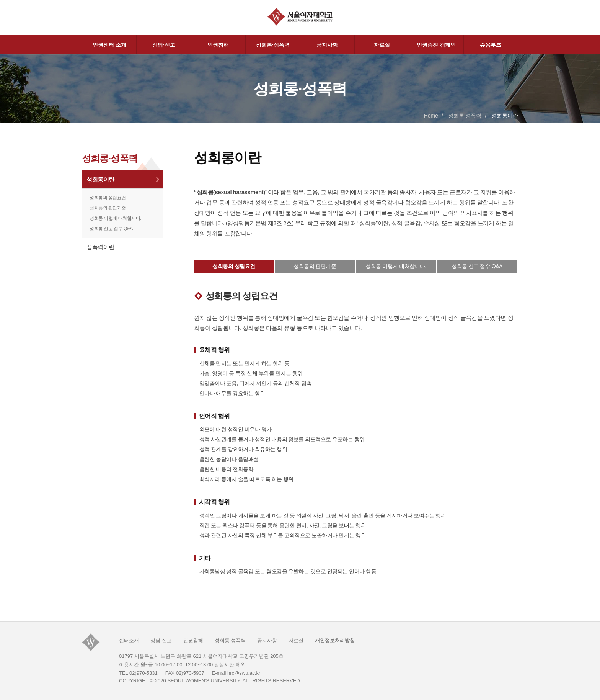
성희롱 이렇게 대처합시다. (115, 218)
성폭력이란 (100, 247)
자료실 (382, 45)
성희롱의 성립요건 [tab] (234, 266)
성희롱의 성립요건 (108, 198)
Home (431, 116)
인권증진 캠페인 (436, 45)
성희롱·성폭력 (273, 45)
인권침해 (218, 45)
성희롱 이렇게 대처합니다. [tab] (396, 266)
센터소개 (129, 640)
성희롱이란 (100, 179)
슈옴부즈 (491, 45)
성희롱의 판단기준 (108, 208)
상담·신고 (164, 45)
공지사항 (327, 45)
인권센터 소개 (109, 45)
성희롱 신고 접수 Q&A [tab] (477, 266)
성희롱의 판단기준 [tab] (315, 266)
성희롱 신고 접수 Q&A (111, 229)
